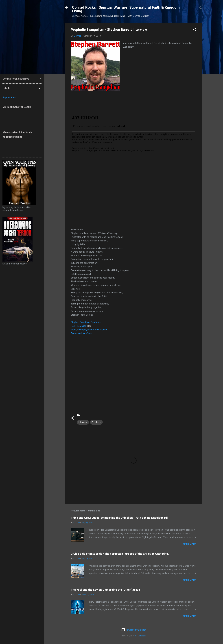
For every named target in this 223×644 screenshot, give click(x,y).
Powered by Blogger (134, 630)
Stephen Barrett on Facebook (86, 322)
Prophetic (96, 422)
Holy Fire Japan (79, 326)
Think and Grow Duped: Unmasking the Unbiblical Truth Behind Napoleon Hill (120, 518)
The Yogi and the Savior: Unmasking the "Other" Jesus (105, 590)
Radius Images (140, 636)
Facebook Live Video (81, 333)
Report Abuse (10, 98)
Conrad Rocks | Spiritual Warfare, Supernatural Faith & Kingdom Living (126, 9)
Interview (83, 422)
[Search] (201, 8)
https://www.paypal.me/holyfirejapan (89, 330)
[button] (194, 30)
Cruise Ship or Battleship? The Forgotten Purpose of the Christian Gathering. (120, 554)
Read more (189, 544)
